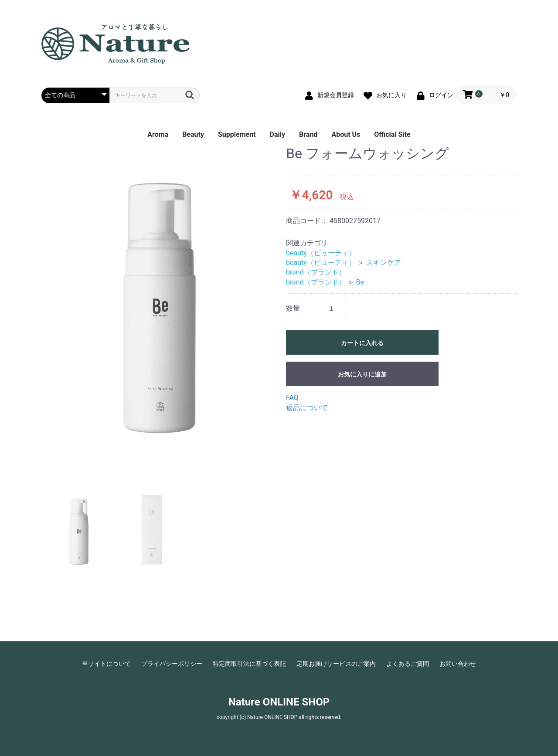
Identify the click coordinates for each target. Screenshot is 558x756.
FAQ (292, 398)
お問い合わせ (458, 664)
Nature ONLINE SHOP (279, 702)
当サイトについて (106, 664)
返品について (307, 408)
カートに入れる (362, 343)
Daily (277, 134)
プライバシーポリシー (172, 664)
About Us (346, 134)
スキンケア (384, 263)
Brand (308, 134)
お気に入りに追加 (362, 374)
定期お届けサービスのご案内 (336, 664)
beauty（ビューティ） (321, 253)
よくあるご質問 (408, 664)
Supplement (237, 134)
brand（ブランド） (316, 272)
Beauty (193, 134)
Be (360, 282)
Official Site (392, 134)
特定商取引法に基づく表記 (249, 664)
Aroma (158, 134)
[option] (160, 311)
